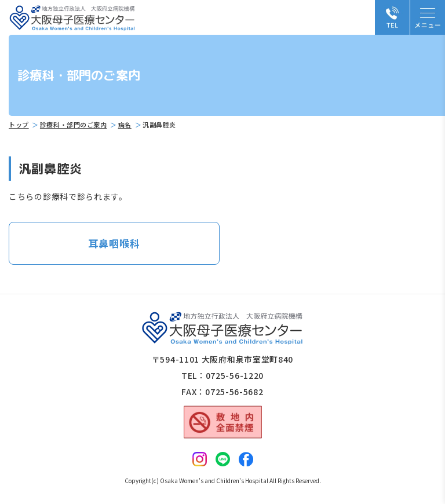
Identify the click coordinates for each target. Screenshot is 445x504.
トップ (19, 125)
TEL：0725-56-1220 (222, 375)
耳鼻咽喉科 (114, 243)
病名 (125, 125)
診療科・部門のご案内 (74, 125)
